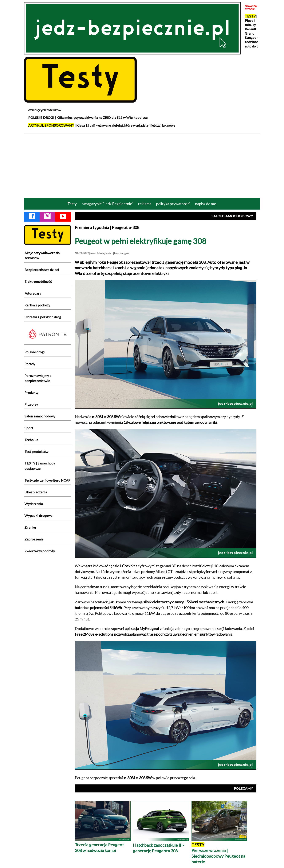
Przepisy (31, 404)
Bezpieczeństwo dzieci (42, 270)
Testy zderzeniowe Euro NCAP (47, 480)
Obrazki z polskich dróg (43, 317)
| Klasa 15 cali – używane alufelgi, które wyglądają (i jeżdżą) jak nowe (102, 125)
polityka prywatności (173, 204)
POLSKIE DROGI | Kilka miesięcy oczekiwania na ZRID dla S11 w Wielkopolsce (88, 117)
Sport (29, 428)
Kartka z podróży (37, 305)
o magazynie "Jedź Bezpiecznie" (107, 204)
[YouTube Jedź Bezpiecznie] (63, 217)
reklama (145, 204)
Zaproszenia (34, 539)
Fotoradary (33, 293)
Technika (31, 440)
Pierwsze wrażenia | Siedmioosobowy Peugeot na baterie (219, 850)
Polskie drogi (35, 352)
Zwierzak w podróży (40, 551)
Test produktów (36, 452)
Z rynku (30, 527)
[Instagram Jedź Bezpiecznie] (47, 217)
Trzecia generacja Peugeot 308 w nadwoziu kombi (103, 845)
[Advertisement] (142, 165)
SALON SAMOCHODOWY (232, 216)
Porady (30, 364)
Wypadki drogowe (38, 515)
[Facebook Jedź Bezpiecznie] (32, 217)
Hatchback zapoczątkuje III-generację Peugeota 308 (161, 845)
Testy (72, 204)
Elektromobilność (38, 281)
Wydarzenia (34, 504)
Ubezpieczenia (36, 492)
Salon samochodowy (40, 416)
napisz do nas (206, 204)
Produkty (31, 392)
